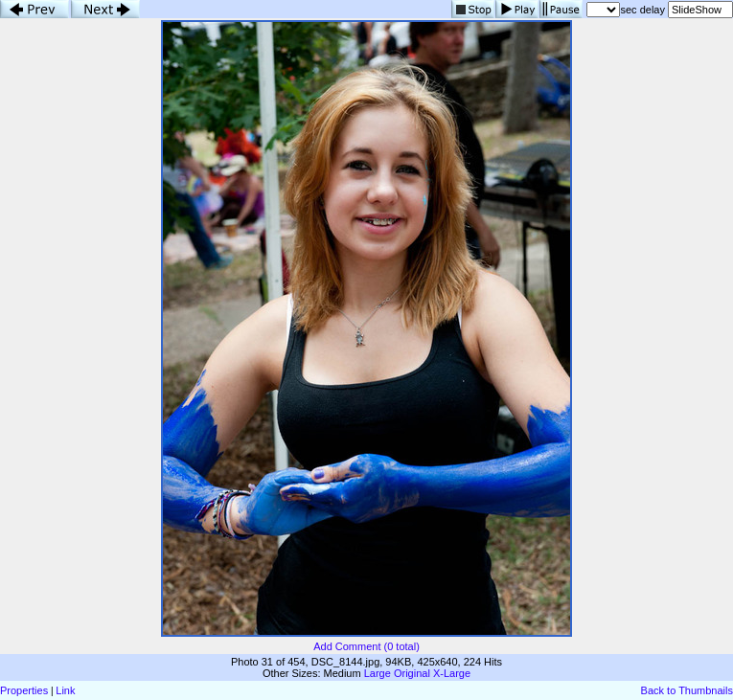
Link (65, 690)
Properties (24, 690)
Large (378, 673)
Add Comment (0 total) (366, 646)
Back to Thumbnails (687, 690)
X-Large (452, 673)
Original (412, 673)
